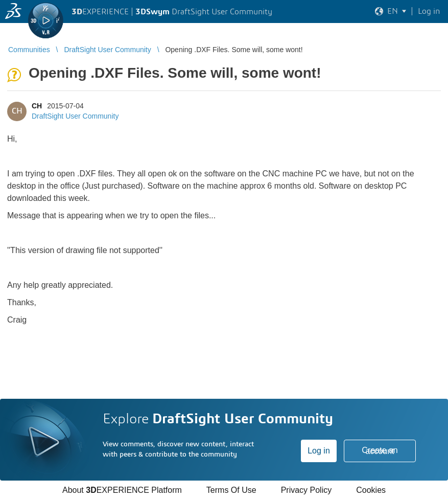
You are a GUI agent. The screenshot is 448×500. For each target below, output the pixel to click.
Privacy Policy (306, 490)
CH (37, 106)
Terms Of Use (231, 490)
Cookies (371, 490)
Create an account (380, 451)
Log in (319, 451)
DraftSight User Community (75, 116)
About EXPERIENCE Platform (122, 490)
